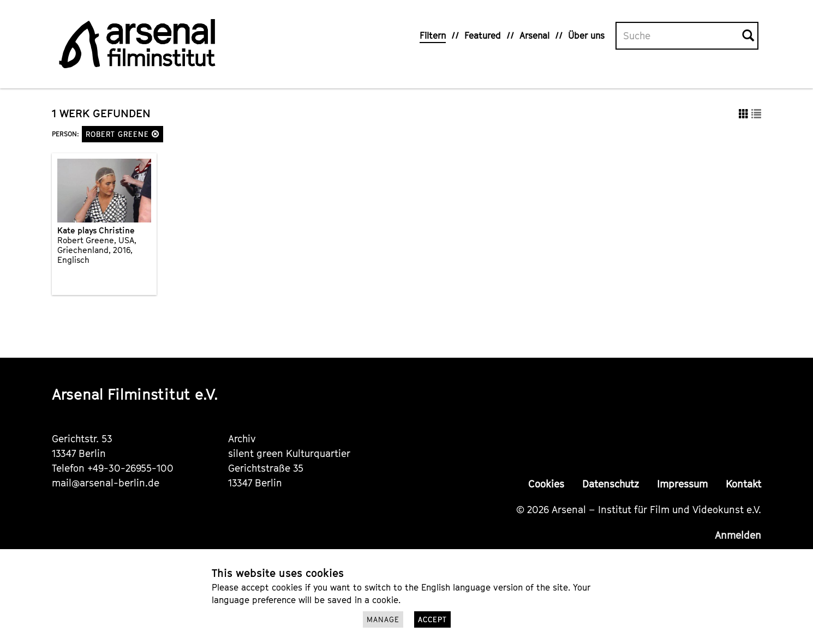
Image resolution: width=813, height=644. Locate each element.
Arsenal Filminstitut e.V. (135, 394)
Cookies (546, 484)
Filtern (433, 35)
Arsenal (534, 35)
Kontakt (743, 484)
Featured (483, 35)
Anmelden (738, 535)
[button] (156, 134)
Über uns (586, 35)
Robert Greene (122, 134)
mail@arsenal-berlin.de (106, 483)
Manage (383, 619)
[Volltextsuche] (679, 36)
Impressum (682, 484)
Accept (432, 619)
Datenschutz (611, 484)
